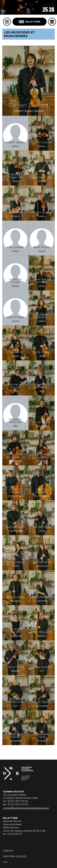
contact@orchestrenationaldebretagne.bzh (26, 808)
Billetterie (29, 22)
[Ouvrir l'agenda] (52, 22)
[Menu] (7, 22)
